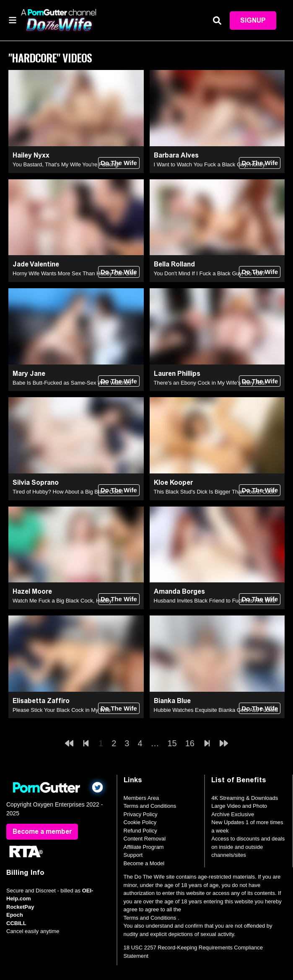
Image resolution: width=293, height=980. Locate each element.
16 (190, 743)
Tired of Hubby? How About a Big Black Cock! (68, 492)
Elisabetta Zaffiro (41, 701)
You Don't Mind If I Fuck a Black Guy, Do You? (210, 273)
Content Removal (145, 839)
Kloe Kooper (173, 482)
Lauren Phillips (177, 374)
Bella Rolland (174, 264)
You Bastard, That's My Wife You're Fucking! (66, 164)
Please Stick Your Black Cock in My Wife (62, 710)
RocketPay (20, 907)
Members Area (141, 798)
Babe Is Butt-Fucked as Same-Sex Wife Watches (72, 383)
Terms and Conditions (150, 806)
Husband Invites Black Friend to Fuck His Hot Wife (215, 601)
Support (133, 855)
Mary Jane (29, 374)
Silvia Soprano (36, 482)
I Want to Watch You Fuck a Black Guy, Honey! (210, 164)
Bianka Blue (172, 701)
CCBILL (16, 923)
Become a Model (144, 863)
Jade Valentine (36, 264)
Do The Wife (119, 163)
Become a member (42, 831)
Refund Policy (140, 831)
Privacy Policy (141, 814)
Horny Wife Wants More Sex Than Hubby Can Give (75, 273)
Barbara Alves (176, 155)
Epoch (15, 915)
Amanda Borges (179, 591)
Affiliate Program (144, 847)
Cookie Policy (140, 822)
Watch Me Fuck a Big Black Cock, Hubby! (63, 601)
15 (172, 743)
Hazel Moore (32, 591)
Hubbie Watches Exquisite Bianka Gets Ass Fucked (216, 710)
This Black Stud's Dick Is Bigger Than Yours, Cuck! (215, 492)
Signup (253, 20)
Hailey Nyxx (31, 155)
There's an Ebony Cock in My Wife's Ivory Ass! (210, 383)
